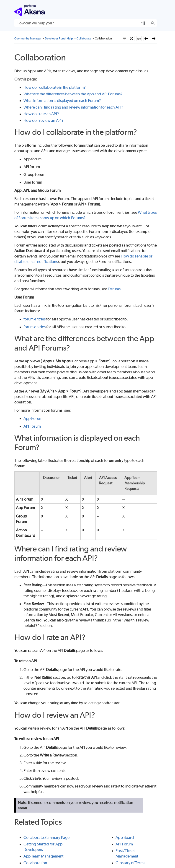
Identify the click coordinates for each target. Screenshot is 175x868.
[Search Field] (86, 23)
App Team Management (44, 856)
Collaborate (84, 38)
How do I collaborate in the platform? (55, 87)
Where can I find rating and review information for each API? (73, 107)
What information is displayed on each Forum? (62, 101)
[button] (143, 23)
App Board (125, 837)
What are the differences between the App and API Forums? (73, 94)
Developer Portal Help (59, 38)
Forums (114, 289)
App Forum (33, 418)
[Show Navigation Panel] (154, 10)
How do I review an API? (44, 120)
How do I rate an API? (41, 114)
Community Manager (28, 38)
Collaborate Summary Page (46, 837)
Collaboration (35, 863)
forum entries (35, 319)
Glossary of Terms (130, 863)
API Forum (32, 426)
